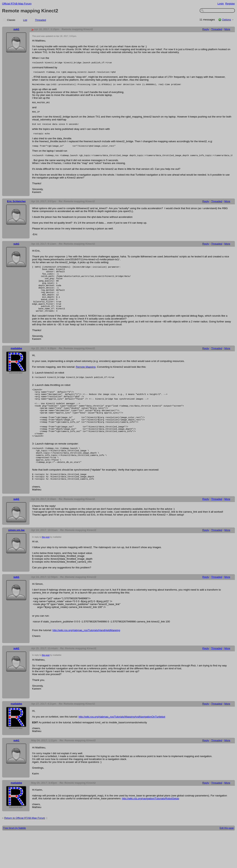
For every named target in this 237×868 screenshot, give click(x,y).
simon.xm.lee (16, 565)
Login (221, 4)
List (25, 20)
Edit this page (227, 863)
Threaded (41, 20)
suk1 (16, 29)
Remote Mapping (86, 384)
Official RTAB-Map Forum (17, 4)
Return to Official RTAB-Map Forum (25, 853)
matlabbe (16, 365)
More (227, 29)
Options (226, 20)
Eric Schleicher (16, 207)
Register (230, 4)
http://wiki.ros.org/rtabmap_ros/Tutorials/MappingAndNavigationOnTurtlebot (122, 752)
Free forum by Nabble (15, 863)
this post (46, 572)
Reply (206, 29)
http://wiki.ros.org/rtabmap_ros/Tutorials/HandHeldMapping (86, 666)
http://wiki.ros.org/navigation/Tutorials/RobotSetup (150, 834)
